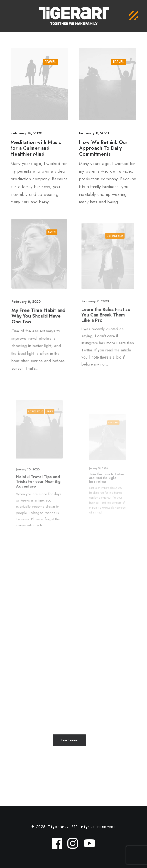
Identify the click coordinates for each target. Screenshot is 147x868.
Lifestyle (113, 254)
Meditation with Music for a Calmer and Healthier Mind (36, 148)
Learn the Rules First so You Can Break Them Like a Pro (106, 309)
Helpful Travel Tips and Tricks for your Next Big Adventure (39, 475)
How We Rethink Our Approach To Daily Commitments (103, 148)
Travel (50, 62)
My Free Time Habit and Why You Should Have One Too (39, 313)
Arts (50, 242)
